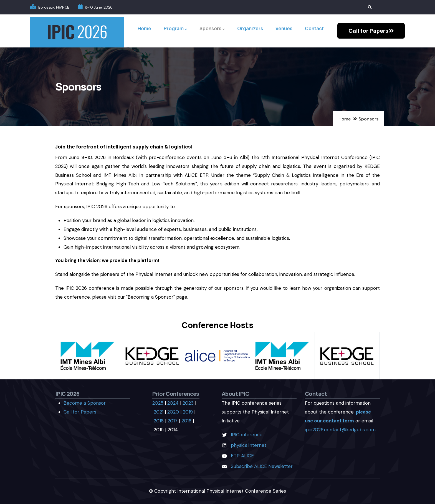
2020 (173, 412)
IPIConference (247, 435)
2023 (188, 403)
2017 (173, 421)
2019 (188, 412)
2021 (159, 412)
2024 (173, 403)
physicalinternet (249, 445)
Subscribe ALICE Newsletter (262, 466)
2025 (158, 403)
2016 (186, 421)
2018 (159, 421)
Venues (284, 28)
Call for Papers (80, 412)
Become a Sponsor (85, 403)
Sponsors (212, 29)
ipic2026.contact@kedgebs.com (340, 430)
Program (175, 29)
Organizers (250, 28)
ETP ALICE (242, 456)
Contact (314, 28)
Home (144, 28)
